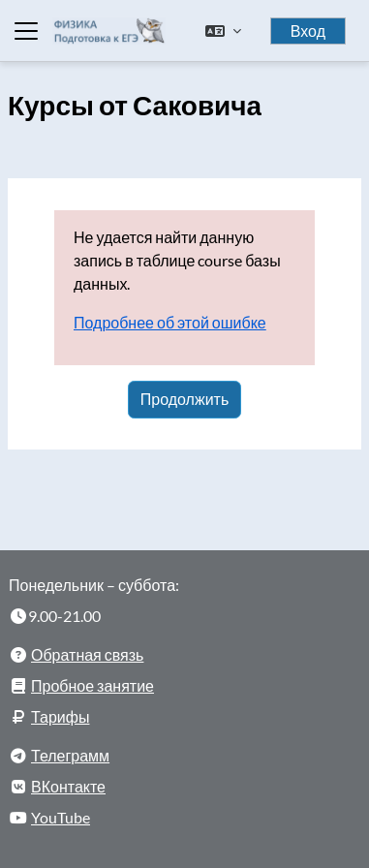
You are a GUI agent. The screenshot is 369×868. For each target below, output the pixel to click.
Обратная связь (87, 654)
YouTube (61, 817)
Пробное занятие (92, 685)
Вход (308, 31)
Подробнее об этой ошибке (170, 322)
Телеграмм (70, 755)
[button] (223, 31)
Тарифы (60, 716)
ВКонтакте (68, 786)
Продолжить (184, 399)
